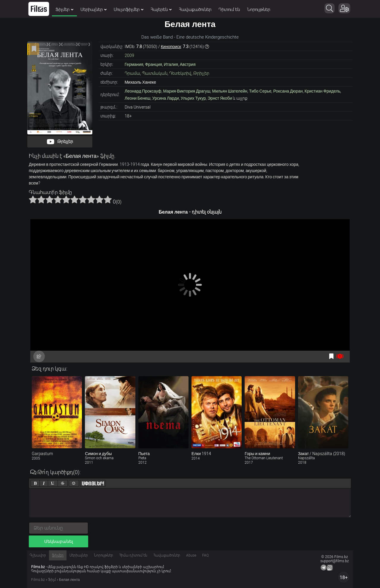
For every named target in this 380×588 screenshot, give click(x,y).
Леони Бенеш (138, 98)
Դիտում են (229, 9)
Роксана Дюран (288, 91)
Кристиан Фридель (323, 91)
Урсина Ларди (166, 98)
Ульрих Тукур (193, 98)
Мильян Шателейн (230, 91)
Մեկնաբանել (59, 541)
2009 (129, 55)
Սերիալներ (94, 9)
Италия (171, 64)
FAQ (205, 555)
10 (108, 199)
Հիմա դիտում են (133, 555)
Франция (153, 64)
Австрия (188, 64)
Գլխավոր (38, 555)
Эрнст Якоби (220, 98)
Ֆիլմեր (64, 9)
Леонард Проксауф (143, 91)
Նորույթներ (259, 9)
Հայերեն (161, 9)
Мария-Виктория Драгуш (187, 91)
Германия (134, 64)
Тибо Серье (260, 91)
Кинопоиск (171, 47)
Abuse (191, 555)
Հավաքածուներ (195, 9)
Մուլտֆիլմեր (129, 9)
